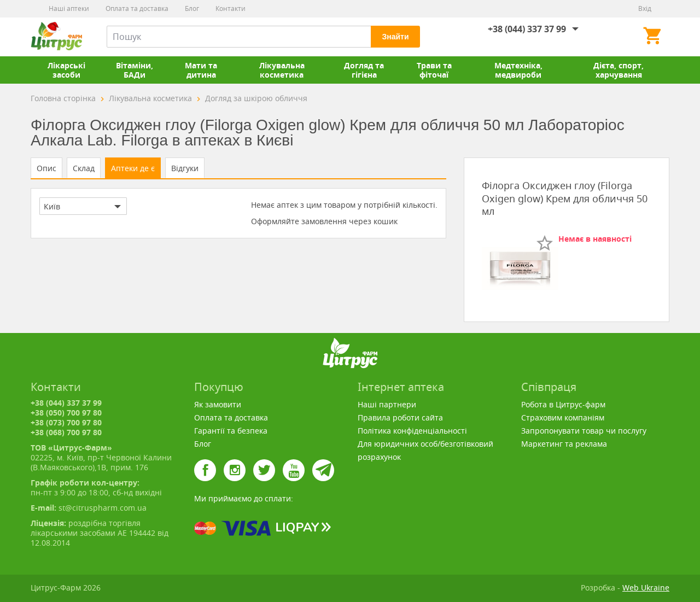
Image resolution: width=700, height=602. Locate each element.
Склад (84, 168)
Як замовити (218, 404)
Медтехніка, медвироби (518, 70)
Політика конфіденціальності (412, 431)
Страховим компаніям (563, 417)
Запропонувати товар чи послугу (584, 431)
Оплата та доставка (137, 8)
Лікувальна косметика (282, 70)
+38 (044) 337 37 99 (527, 29)
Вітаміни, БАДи (135, 70)
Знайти (395, 37)
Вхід (645, 8)
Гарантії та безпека (231, 431)
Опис (46, 168)
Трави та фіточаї (434, 70)
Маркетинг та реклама (564, 444)
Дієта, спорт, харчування (619, 70)
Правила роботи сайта (400, 417)
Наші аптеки (69, 8)
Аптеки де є (133, 168)
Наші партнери (387, 404)
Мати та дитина (201, 70)
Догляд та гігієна (364, 70)
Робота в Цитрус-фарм (563, 404)
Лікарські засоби (66, 70)
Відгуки (185, 168)
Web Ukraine (646, 588)
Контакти (231, 8)
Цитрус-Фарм (56, 37)
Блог (192, 8)
